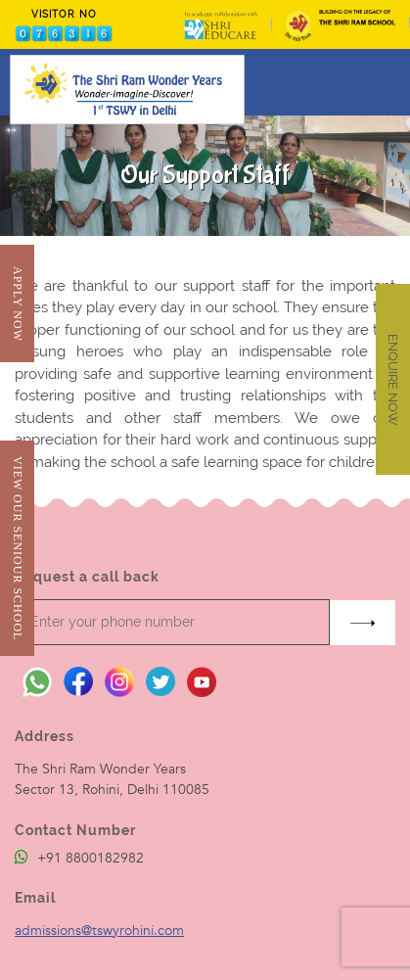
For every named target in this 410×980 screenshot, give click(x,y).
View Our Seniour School (17, 548)
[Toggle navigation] (383, 82)
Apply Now (17, 304)
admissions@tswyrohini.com (99, 931)
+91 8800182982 (79, 858)
